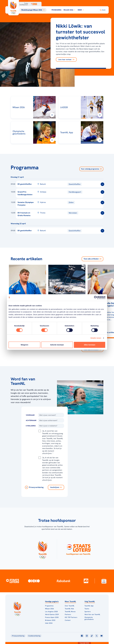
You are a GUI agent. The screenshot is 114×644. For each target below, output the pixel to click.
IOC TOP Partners (71, 617)
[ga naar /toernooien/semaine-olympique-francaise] (102, 202)
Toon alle (92, 259)
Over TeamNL (70, 606)
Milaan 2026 (70, 10)
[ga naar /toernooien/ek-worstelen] (102, 213)
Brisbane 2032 (50, 620)
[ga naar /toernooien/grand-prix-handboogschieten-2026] (102, 192)
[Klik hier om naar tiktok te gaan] (92, 636)
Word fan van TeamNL (92, 614)
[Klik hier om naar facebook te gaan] (82, 636)
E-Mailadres (31, 426)
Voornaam (30, 415)
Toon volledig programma (91, 169)
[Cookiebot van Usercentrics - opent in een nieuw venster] (96, 298)
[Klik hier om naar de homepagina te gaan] (13, 8)
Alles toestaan (90, 345)
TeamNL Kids (69, 609)
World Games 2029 (52, 614)
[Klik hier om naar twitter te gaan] (97, 636)
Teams (87, 609)
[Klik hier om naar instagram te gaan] (87, 636)
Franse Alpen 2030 (52, 617)
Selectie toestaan (57, 345)
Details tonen (96, 338)
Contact (68, 620)
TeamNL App (89, 606)
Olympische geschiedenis (89, 618)
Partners (68, 614)
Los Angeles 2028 (51, 612)
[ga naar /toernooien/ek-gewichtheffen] (102, 184)
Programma (56, 10)
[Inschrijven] (56, 487)
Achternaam (31, 420)
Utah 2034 (49, 623)
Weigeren (24, 345)
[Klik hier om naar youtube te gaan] (102, 636)
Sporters (88, 612)
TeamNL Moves (70, 612)
